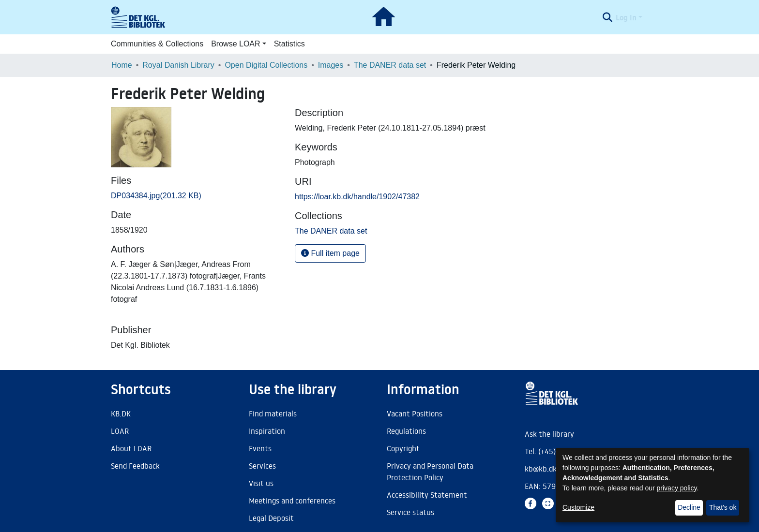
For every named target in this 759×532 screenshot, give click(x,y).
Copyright (403, 448)
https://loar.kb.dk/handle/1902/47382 (357, 197)
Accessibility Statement (427, 495)
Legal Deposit (271, 518)
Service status (410, 512)
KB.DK (121, 414)
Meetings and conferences (292, 501)
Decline (689, 507)
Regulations (406, 431)
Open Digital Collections (266, 65)
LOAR (120, 431)
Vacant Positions (415, 414)
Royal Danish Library (178, 65)
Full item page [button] (330, 253)
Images (331, 65)
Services (262, 466)
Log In (626, 17)
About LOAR (131, 448)
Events (260, 448)
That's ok (723, 507)
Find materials (273, 414)
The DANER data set (390, 65)
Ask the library (549, 434)
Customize (578, 507)
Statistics (289, 44)
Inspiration (267, 431)
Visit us (261, 483)
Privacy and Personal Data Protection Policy (430, 472)
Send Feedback (135, 466)
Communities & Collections (157, 44)
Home (122, 65)
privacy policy (677, 488)
